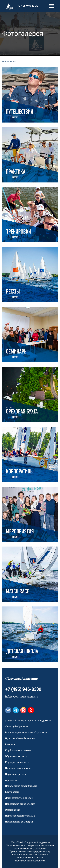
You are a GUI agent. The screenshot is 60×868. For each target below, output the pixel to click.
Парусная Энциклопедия (20, 804)
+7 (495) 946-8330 (23, 689)
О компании (12, 810)
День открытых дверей (19, 798)
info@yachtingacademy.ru (22, 696)
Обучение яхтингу (16, 756)
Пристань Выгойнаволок (20, 738)
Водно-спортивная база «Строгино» (26, 732)
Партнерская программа (20, 816)
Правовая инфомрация (19, 822)
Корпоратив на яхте (17, 762)
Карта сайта (12, 792)
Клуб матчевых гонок (18, 750)
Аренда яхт (12, 780)
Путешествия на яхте (18, 768)
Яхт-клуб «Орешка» (16, 726)
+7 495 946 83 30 (28, 6)
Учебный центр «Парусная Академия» (28, 721)
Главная (10, 744)
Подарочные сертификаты (21, 786)
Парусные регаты (16, 774)
